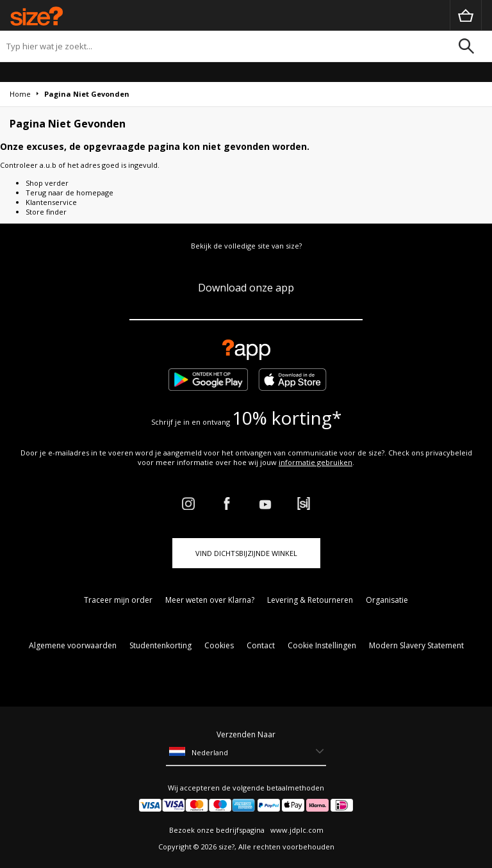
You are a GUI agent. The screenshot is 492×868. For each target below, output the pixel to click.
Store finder (46, 212)
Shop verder (47, 183)
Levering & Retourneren (310, 600)
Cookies (219, 645)
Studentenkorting (160, 645)
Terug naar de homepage (70, 192)
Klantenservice (51, 202)
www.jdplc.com (296, 830)
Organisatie (387, 600)
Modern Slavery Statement (416, 645)
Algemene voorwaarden (73, 645)
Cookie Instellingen (322, 645)
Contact (261, 645)
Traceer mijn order (118, 600)
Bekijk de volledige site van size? (246, 246)
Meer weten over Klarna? (210, 600)
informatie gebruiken (316, 462)
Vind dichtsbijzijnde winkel (246, 553)
